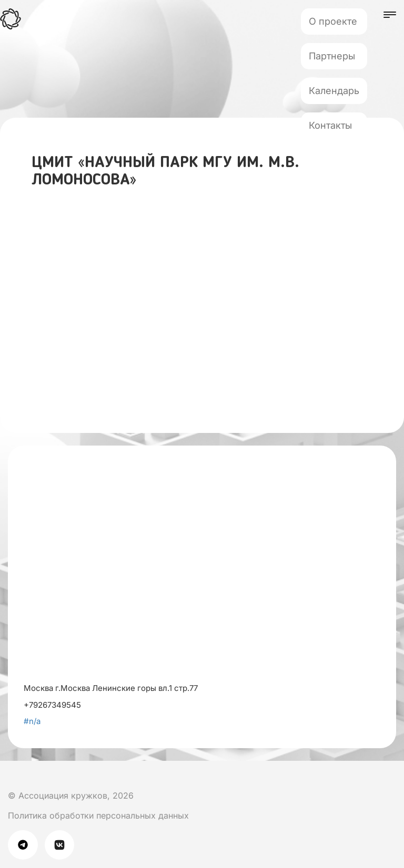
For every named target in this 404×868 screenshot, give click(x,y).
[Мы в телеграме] (26, 844)
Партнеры (332, 56)
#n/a (32, 721)
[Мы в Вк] (10, 775)
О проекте (333, 21)
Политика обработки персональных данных (98, 815)
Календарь (334, 91)
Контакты (330, 125)
